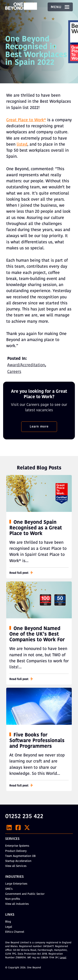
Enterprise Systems (17, 846)
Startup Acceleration (18, 861)
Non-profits (13, 899)
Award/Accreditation (26, 365)
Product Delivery (16, 851)
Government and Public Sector (25, 894)
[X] (27, 827)
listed (22, 145)
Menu (60, 7)
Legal (9, 927)
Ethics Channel (15, 932)
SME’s (9, 889)
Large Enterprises (16, 884)
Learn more (39, 427)
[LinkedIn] (9, 827)
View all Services (16, 866)
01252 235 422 (24, 817)
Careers (14, 372)
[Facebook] (18, 827)
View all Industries (17, 904)
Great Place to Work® (26, 120)
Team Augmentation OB (20, 856)
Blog (8, 922)
